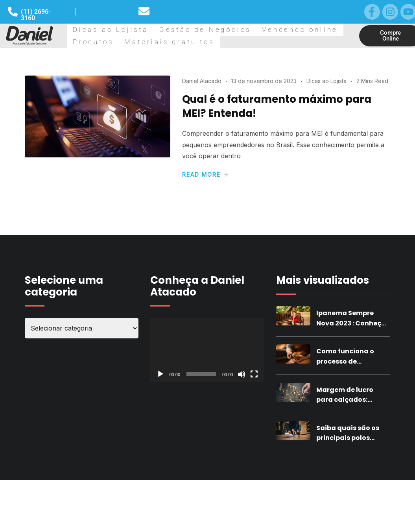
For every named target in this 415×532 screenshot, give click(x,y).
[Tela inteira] (254, 426)
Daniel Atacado (202, 133)
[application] (207, 402)
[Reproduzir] (160, 426)
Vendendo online (229, 42)
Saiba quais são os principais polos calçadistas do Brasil (352, 490)
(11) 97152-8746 (101, 15)
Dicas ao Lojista (96, 42)
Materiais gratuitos (101, 81)
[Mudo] (242, 426)
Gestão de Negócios (161, 42)
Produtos (279, 42)
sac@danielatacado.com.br (189, 15)
